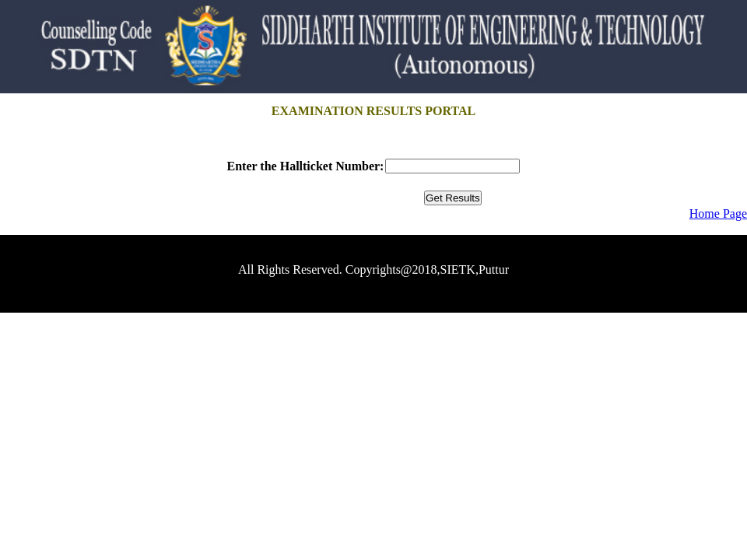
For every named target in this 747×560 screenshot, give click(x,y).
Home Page (718, 213)
